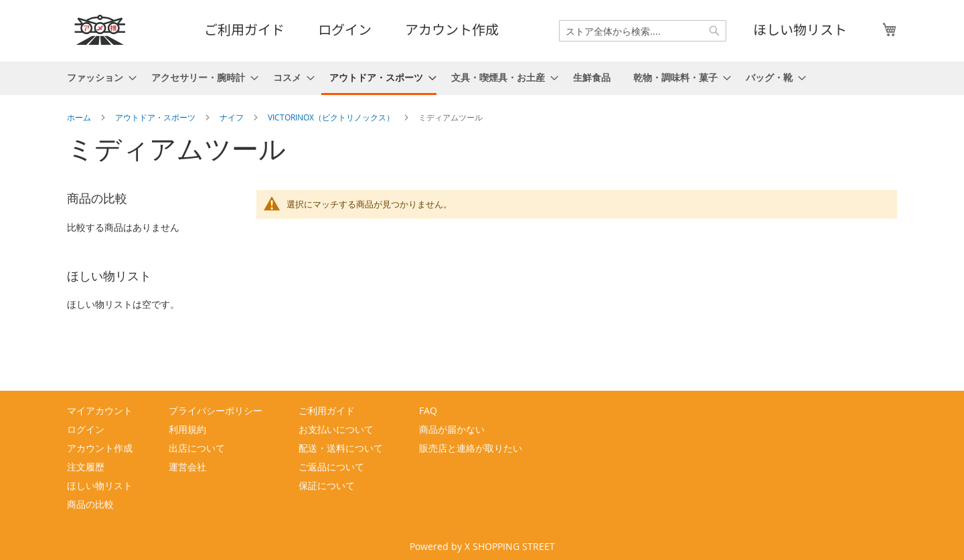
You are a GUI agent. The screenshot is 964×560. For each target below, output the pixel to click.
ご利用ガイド (244, 29)
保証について (327, 485)
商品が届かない (452, 429)
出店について (197, 448)
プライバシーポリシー (216, 410)
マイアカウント (100, 410)
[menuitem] (98, 77)
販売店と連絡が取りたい (471, 448)
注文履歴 (86, 467)
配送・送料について (341, 448)
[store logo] (100, 30)
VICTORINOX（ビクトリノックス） (332, 117)
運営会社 (187, 467)
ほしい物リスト (800, 29)
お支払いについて (336, 429)
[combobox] (643, 31)
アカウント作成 (452, 29)
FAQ (428, 410)
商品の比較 (90, 504)
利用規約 (187, 429)
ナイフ (233, 117)
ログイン (345, 29)
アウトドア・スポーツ (156, 117)
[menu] (482, 78)
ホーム (80, 117)
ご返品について (331, 467)
